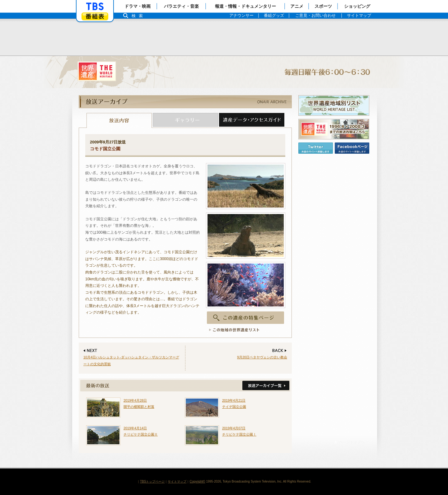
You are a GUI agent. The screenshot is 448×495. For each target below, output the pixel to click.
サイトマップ (177, 481)
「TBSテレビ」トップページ (95, 7)
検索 (139, 16)
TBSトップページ (152, 481)
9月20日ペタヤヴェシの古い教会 (262, 357)
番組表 (95, 16)
